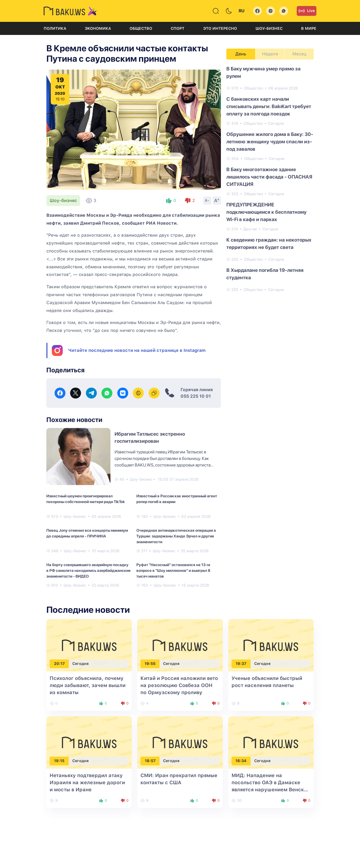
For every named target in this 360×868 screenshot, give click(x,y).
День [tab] (241, 54)
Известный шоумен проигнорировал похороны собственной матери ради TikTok (86, 499)
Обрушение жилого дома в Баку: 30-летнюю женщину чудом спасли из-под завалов (270, 142)
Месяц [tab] (299, 54)
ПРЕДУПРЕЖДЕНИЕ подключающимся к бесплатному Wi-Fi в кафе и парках (266, 212)
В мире (309, 28)
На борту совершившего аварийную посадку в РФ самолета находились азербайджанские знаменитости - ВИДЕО (88, 570)
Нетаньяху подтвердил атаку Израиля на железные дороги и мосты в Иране (87, 782)
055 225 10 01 (196, 396)
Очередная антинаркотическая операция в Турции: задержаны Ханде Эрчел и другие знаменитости (176, 536)
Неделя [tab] (270, 54)
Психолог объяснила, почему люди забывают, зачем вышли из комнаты (88, 685)
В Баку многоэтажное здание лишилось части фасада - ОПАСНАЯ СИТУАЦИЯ (269, 177)
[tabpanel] (270, 179)
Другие (250, 229)
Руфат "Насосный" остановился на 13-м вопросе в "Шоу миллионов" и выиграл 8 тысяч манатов (173, 570)
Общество (141, 28)
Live (307, 11)
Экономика (98, 28)
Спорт (178, 28)
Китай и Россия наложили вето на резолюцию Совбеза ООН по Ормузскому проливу (179, 685)
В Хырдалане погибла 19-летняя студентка (265, 274)
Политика (55, 28)
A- (207, 200)
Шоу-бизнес (269, 28)
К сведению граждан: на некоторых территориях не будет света (269, 243)
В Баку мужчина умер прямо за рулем (263, 72)
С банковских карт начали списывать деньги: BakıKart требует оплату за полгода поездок (269, 106)
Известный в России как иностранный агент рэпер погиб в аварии (177, 499)
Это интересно (220, 28)
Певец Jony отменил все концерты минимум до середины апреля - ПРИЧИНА (87, 533)
